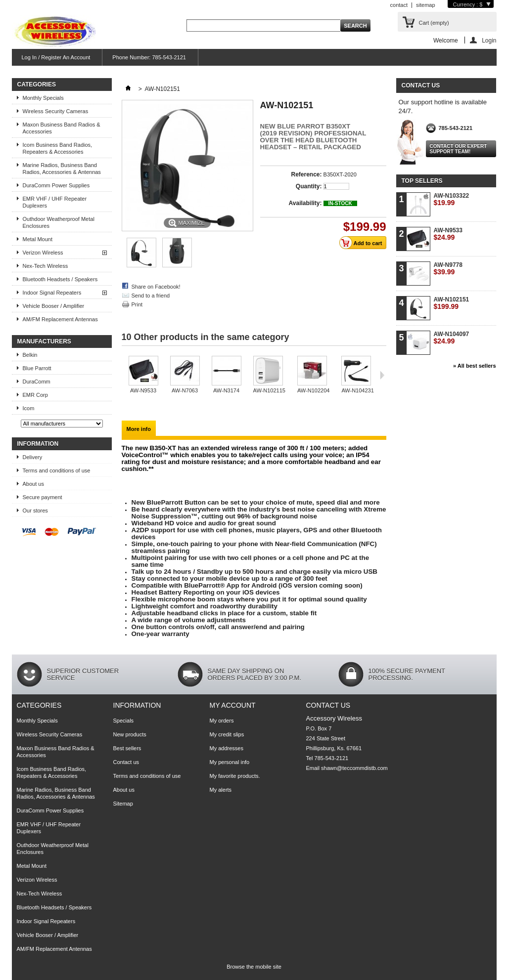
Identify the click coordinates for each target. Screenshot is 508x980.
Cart (434, 23)
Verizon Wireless (43, 253)
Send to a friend (151, 296)
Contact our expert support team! (459, 149)
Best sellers (127, 748)
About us (33, 484)
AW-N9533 (143, 390)
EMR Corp (35, 395)
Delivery (33, 457)
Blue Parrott (37, 368)
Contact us (126, 762)
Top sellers (422, 181)
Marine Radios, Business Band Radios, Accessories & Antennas (62, 169)
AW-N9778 (448, 269)
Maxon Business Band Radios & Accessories (62, 128)
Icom (29, 408)
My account (233, 705)
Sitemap (123, 804)
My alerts (221, 790)
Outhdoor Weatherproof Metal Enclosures (59, 222)
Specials (124, 721)
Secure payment (43, 497)
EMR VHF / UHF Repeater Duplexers (55, 202)
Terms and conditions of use (57, 470)
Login (489, 40)
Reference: (306, 174)
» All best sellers (474, 366)
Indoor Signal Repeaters (52, 293)
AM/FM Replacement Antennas (60, 319)
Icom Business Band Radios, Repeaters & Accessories (58, 148)
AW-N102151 (452, 303)
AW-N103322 (452, 199)
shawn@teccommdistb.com (354, 768)
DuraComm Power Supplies (56, 185)
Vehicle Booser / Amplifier (54, 306)
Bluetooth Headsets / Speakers (60, 279)
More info (139, 429)
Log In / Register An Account (56, 57)
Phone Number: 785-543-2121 (149, 57)
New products (130, 734)
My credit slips (227, 734)
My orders (222, 721)
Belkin (30, 355)
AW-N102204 (313, 390)
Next (382, 375)
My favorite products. (235, 776)
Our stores (35, 511)
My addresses (227, 748)
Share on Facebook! (156, 287)
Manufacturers (44, 341)
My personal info (230, 762)
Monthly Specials (43, 98)
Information (38, 444)
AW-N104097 (452, 338)
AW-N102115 (269, 390)
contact (399, 5)
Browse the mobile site (254, 967)
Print (137, 304)
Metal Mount (38, 239)
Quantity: (309, 186)
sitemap (426, 5)
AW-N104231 (357, 390)
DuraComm (37, 382)
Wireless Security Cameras (56, 111)
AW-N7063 (185, 390)
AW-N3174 (226, 390)
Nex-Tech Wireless (46, 266)
